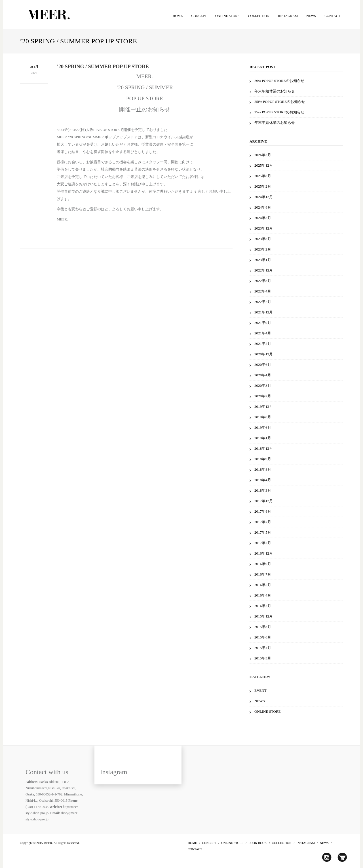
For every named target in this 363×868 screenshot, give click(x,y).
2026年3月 (263, 155)
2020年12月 (264, 354)
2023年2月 (263, 249)
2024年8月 (263, 207)
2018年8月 (263, 469)
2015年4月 (263, 648)
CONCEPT (199, 16)
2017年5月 (263, 532)
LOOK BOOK (258, 843)
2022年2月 (263, 302)
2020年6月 (263, 365)
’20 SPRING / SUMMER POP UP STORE (103, 67)
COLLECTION (259, 16)
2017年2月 (263, 543)
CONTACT (332, 16)
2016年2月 (263, 606)
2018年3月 (263, 490)
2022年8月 (263, 281)
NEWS (311, 16)
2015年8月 (263, 627)
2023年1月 (263, 260)
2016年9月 (263, 564)
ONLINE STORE (227, 16)
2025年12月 (264, 165)
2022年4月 (263, 291)
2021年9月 (263, 323)
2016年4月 (263, 595)
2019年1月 (263, 438)
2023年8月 (263, 239)
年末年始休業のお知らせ (275, 91)
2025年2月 (263, 186)
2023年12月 (264, 228)
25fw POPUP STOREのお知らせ (280, 102)
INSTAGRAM (288, 16)
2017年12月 (264, 501)
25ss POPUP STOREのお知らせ (279, 112)
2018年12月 (264, 448)
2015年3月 (263, 658)
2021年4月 (263, 333)
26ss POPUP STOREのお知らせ (279, 81)
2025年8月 (263, 176)
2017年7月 (263, 522)
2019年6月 (263, 427)
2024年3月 (263, 218)
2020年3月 (263, 386)
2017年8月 (263, 511)
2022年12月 (264, 270)
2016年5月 (263, 585)
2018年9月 (263, 459)
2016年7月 (263, 574)
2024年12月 (264, 197)
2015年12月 (264, 616)
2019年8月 (263, 417)
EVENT (260, 690)
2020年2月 (263, 396)
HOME (178, 16)
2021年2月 (263, 344)
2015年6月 (263, 637)
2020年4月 (263, 375)
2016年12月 (264, 553)
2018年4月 (263, 480)
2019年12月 (264, 407)
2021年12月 (264, 312)
